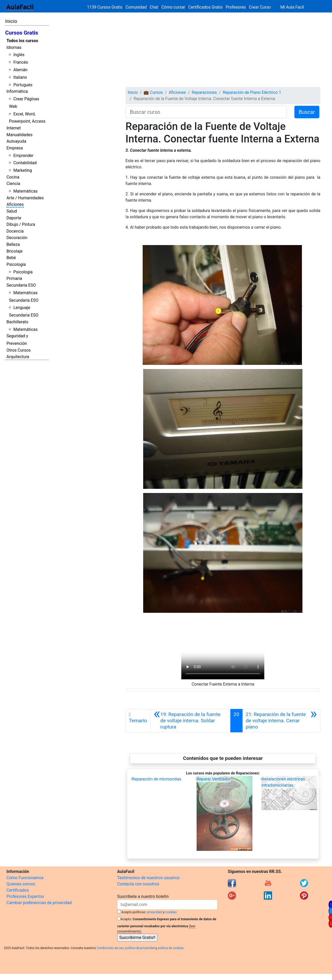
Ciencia (13, 184)
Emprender (23, 156)
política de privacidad (140, 948)
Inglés (19, 55)
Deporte (14, 218)
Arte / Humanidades (25, 198)
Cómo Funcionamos (25, 878)
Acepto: (126, 919)
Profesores (236, 7)
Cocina (13, 177)
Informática (17, 91)
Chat (154, 7)
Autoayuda (16, 141)
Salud (12, 211)
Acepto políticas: (134, 912)
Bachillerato (17, 322)
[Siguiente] (281, 721)
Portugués (23, 85)
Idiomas (14, 47)
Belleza (13, 244)
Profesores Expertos (25, 896)
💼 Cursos (153, 92)
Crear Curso (260, 7)
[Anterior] (190, 721)
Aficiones (15, 204)
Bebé (11, 258)
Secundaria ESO (21, 285)
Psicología (16, 264)
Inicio (11, 21)
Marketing (22, 170)
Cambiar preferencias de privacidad (39, 903)
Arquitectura (18, 357)
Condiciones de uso (110, 948)
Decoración (17, 238)
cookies (171, 912)
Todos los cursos (22, 41)
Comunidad (136, 7)
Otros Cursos (19, 350)
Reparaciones (204, 92)
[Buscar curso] (206, 112)
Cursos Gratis (22, 33)
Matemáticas (25, 191)
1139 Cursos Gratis (105, 7)
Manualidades (19, 135)
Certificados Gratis (205, 7)
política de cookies (171, 948)
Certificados (18, 890)
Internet (14, 128)
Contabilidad (25, 163)
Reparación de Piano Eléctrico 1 (252, 92)
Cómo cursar (173, 7)
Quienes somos (21, 884)
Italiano (20, 77)
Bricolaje (15, 251)
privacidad (154, 912)
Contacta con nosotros (138, 884)
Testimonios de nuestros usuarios (148, 878)
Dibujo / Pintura (21, 224)
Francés (20, 62)
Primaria (14, 278)
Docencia (15, 231)
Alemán (20, 70)
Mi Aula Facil (292, 7)
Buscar (307, 112)
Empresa (15, 148)
